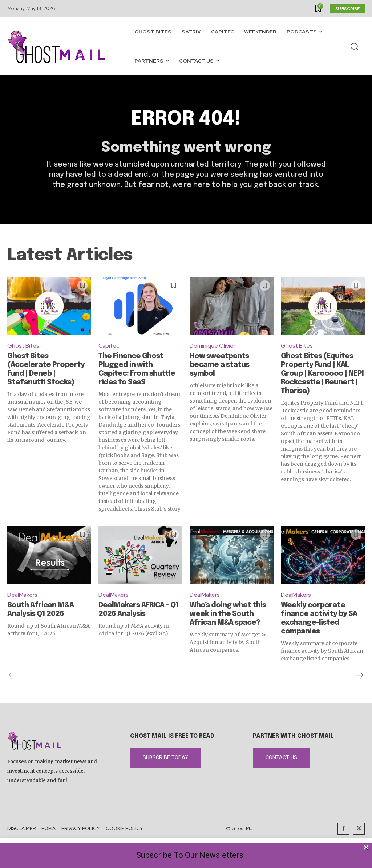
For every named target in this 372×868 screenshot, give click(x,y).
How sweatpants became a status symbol (219, 366)
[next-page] (359, 676)
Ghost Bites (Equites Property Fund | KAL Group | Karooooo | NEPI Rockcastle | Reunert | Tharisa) (322, 375)
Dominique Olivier (213, 347)
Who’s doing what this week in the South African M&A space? (228, 615)
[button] (354, 47)
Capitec (109, 347)
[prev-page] (13, 676)
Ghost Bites (24, 347)
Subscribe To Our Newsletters (190, 855)
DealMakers (23, 596)
